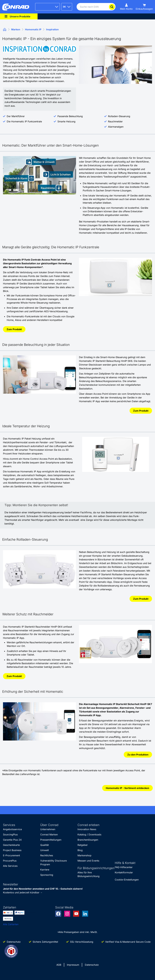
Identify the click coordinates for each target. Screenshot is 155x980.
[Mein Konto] (126, 7)
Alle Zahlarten (11, 924)
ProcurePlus (10, 861)
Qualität (45, 845)
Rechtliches (47, 855)
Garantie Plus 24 (12, 840)
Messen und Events (88, 861)
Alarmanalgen (116, 127)
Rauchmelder (115, 121)
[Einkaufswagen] (144, 7)
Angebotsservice (12, 829)
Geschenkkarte (11, 845)
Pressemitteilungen (51, 840)
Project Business (12, 850)
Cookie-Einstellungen (127, 880)
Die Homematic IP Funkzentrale (24, 121)
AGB (59, 965)
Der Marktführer (16, 116)
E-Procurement (11, 855)
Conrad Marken (49, 834)
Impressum (73, 965)
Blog (80, 850)
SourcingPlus (10, 834)
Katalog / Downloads (89, 834)
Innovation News (87, 829)
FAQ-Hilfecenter (124, 867)
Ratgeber (83, 845)
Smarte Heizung (66, 121)
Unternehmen (48, 829)
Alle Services (10, 866)
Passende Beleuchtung (70, 116)
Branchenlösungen (88, 840)
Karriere (45, 870)
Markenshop (84, 855)
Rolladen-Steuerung (119, 116)
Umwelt (45, 850)
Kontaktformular (124, 872)
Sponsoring (47, 875)
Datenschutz (92, 965)
